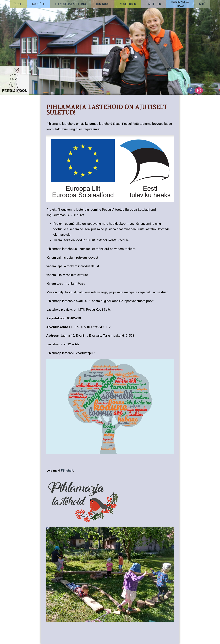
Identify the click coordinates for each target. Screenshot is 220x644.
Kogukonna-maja (180, 4)
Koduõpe (38, 4)
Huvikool (103, 4)
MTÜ (202, 4)
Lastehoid (154, 4)
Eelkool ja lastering (70, 4)
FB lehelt (67, 471)
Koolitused (128, 4)
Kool (18, 4)
